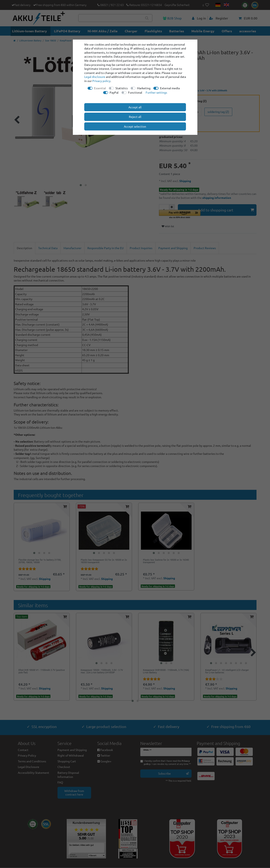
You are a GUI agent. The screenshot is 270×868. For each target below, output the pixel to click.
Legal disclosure (95, 77)
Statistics (122, 88)
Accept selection (135, 126)
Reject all (135, 117)
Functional (135, 92)
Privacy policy (101, 81)
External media (170, 88)
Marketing (144, 88)
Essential (100, 88)
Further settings (156, 92)
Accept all (135, 107)
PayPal (114, 92)
